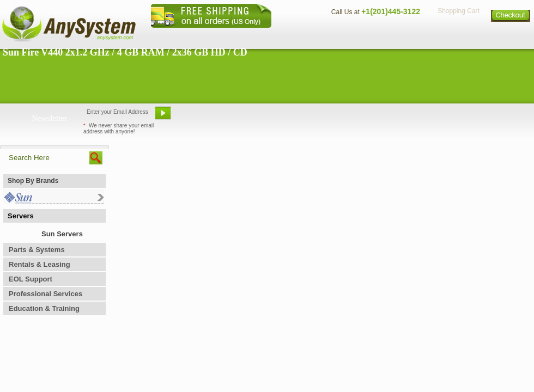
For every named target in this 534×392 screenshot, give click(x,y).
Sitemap (511, 36)
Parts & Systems (37, 250)
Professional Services (45, 294)
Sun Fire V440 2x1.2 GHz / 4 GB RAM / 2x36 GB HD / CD (125, 52)
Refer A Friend (261, 117)
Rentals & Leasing (40, 264)
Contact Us (347, 36)
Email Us (202, 117)
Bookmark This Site (332, 117)
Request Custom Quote (480, 117)
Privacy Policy (458, 36)
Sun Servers (62, 234)
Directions (400, 36)
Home (253, 36)
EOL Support (31, 279)
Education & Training (44, 308)
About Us (297, 36)
